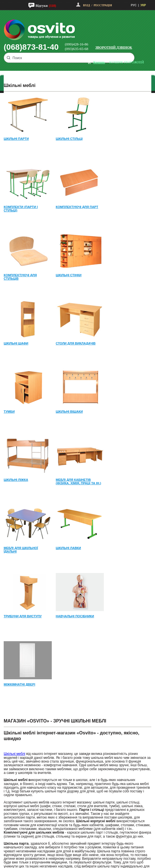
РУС (134, 5)
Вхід (86, 5)
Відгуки (42, 6)
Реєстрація (103, 5)
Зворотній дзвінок (114, 47)
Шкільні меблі (15, 754)
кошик (99, 62)
